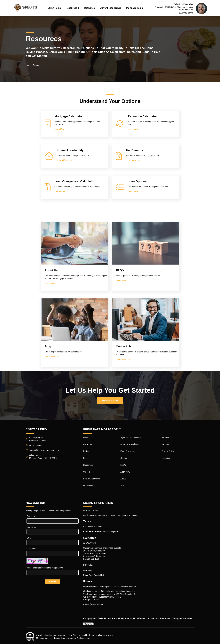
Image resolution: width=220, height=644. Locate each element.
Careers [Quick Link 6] (87, 472)
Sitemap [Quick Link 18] (165, 444)
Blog (48, 346)
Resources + (72, 8)
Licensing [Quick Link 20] (166, 458)
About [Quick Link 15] (123, 479)
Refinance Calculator (142, 116)
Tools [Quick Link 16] (123, 486)
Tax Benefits (134, 150)
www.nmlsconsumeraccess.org (125, 515)
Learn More (60, 129)
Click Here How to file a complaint (101, 532)
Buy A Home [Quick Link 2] (89, 444)
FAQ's (120, 270)
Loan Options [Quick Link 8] (89, 486)
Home (28, 65)
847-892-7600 (35, 445)
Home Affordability (71, 150)
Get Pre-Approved (110, 400)
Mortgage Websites (45, 638)
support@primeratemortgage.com (44, 450)
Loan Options (137, 181)
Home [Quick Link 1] (86, 437)
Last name (31, 527)
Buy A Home (54, 8)
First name (31, 516)
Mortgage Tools (135, 8)
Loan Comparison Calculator (75, 181)
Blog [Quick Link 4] (85, 458)
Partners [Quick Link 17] (165, 437)
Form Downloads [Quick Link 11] (128, 451)
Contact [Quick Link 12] (124, 458)
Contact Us (124, 346)
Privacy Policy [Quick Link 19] (168, 451)
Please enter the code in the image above (45, 568)
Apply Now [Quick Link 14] (125, 472)
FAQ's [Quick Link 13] (123, 465)
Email (29, 538)
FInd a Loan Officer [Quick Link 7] (92, 479)
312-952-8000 (186, 13)
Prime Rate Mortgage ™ (118, 619)
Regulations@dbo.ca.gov (94, 556)
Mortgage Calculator (69, 116)
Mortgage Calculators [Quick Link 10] (130, 444)
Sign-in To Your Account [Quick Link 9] (131, 437)
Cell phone (31, 549)
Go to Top (88, 624)
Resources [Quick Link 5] (88, 465)
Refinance (89, 8)
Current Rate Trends (111, 8)
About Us (51, 270)
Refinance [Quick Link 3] (88, 451)
